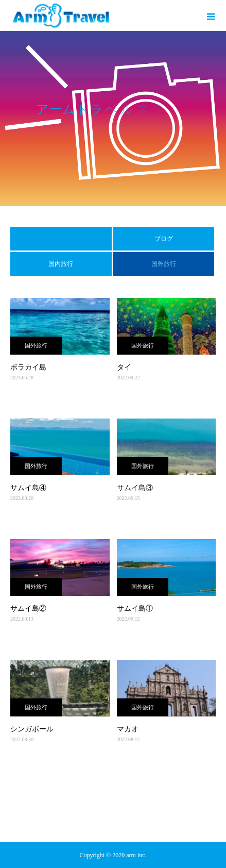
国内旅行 (61, 264)
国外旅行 (36, 345)
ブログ (164, 239)
